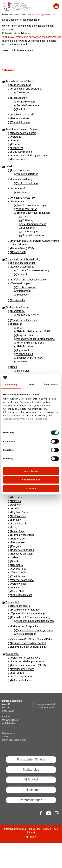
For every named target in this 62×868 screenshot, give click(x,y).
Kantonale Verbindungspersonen (29, 155)
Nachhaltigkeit (25, 354)
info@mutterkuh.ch (46, 704)
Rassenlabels (19, 252)
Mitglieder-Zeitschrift (23, 115)
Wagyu (15, 587)
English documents (22, 676)
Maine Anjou (18, 531)
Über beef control (21, 606)
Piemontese (18, 542)
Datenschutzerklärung (15, 829)
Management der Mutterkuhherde (36, 339)
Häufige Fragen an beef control (28, 643)
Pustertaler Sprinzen (23, 550)
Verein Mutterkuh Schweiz (20, 81)
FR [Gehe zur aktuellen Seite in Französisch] (31, 837)
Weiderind (22, 192)
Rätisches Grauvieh (22, 554)
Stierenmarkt (24, 291)
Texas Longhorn (20, 572)
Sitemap (47, 829)
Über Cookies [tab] (51, 385)
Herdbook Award (26, 287)
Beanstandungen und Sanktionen (35, 621)
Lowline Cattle (19, 524)
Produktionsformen (28, 174)
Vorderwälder (19, 584)
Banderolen (23, 371)
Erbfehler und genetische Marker (29, 280)
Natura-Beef (18, 188)
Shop (14, 367)
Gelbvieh (16, 501)
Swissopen (23, 295)
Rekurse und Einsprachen (25, 626)
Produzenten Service (17, 307)
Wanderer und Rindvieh (24, 320)
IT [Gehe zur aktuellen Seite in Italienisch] (35, 837)
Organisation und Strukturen (27, 89)
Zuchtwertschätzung (23, 267)
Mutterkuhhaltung (21, 85)
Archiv (5, 737)
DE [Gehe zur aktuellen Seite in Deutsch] (27, 837)
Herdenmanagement (34, 224)
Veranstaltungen (20, 122)
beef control (12, 602)
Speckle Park (18, 569)
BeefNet (31, 780)
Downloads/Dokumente (14, 740)
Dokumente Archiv (21, 680)
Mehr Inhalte (56, 6)
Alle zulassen (31, 471)
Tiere (25, 216)
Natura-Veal (18, 201)
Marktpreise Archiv (27, 315)
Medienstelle (8, 733)
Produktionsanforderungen (32, 205)
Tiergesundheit (25, 335)
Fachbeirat (17, 148)
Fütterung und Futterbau (30, 343)
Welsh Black (18, 591)
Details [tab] (31, 385)
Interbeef (22, 274)
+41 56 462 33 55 (45, 708)
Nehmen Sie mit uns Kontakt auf (29, 647)
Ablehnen (31, 488)
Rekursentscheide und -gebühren (35, 630)
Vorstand (16, 137)
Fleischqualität (25, 346)
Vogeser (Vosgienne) (23, 580)
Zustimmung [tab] (11, 385)
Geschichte (23, 92)
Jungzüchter (18, 300)
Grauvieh (16, 505)
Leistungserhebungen (23, 263)
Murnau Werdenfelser (23, 535)
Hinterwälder (18, 516)
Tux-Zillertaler (19, 576)
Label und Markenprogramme (28, 661)
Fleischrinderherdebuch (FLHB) (34, 331)
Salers (15, 557)
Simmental (17, 565)
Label (9, 166)
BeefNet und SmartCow (30, 358)
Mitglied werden (26, 102)
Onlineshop (31, 790)
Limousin (16, 520)
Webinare (22, 361)
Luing (14, 527)
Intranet (31, 832)
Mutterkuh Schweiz (21, 15)
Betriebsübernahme (28, 105)
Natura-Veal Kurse (27, 209)
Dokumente (12, 654)
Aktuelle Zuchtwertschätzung (33, 270)
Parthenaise (18, 539)
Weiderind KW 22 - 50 (23, 198)
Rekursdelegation (27, 634)
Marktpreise (18, 311)
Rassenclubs (18, 159)
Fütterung (28, 220)
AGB (56, 829)
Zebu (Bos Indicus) (22, 595)
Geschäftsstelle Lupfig (24, 133)
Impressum (34, 829)
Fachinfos (17, 324)
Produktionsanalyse (33, 235)
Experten (16, 144)
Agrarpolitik (23, 350)
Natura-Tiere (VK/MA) (23, 248)
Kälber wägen (30, 232)
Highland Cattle (20, 512)
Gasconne (17, 497)
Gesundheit (29, 228)
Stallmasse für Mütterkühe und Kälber (32, 639)
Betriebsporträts (20, 118)
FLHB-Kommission (22, 152)
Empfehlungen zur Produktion (33, 213)
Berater (15, 140)
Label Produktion (21, 170)
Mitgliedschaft (19, 98)
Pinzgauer (17, 546)
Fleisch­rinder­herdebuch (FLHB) (23, 259)
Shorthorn (17, 561)
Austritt (21, 109)
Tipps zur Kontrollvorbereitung (28, 613)
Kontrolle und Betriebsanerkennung (31, 617)
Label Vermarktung (22, 179)
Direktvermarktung (27, 183)
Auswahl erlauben (31, 480)
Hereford (16, 509)
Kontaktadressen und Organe (22, 129)
